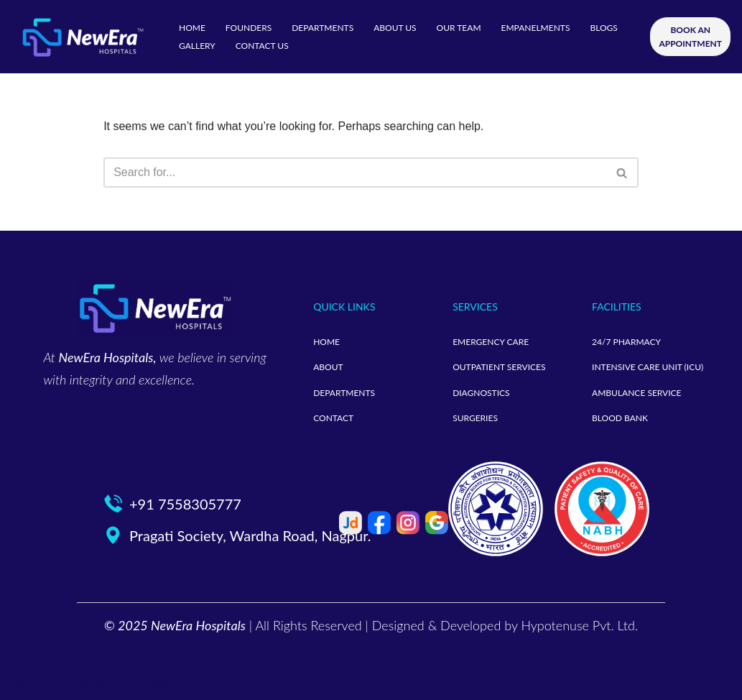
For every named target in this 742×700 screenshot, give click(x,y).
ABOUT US (395, 28)
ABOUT (328, 367)
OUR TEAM (459, 28)
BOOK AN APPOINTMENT (690, 37)
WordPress (139, 682)
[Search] (355, 172)
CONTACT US (262, 46)
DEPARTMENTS (323, 28)
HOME (192, 28)
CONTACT (333, 418)
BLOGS (603, 28)
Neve (24, 682)
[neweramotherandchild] (83, 37)
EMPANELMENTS (536, 28)
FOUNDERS (249, 28)
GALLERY (197, 46)
